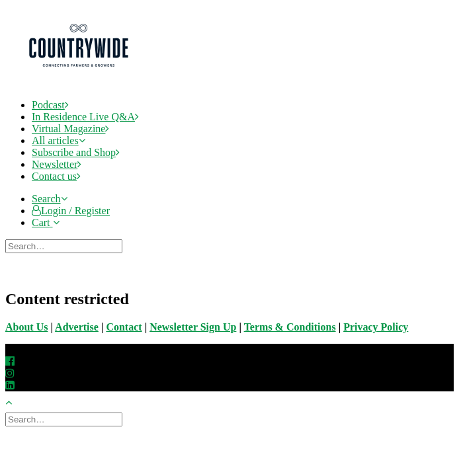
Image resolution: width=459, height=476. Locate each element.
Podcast (50, 105)
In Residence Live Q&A (85, 117)
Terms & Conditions (290, 327)
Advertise (77, 327)
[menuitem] (243, 105)
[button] (50, 199)
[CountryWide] (241, 47)
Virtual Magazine (70, 129)
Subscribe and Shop (76, 152)
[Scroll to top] (16, 400)
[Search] (65, 246)
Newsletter (57, 164)
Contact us (56, 176)
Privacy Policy (376, 327)
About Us (26, 327)
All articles (59, 140)
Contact (124, 327)
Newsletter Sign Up (193, 327)
